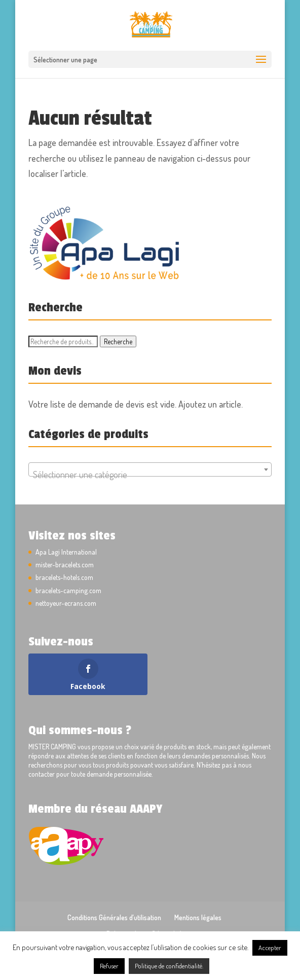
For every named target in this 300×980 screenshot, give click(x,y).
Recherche (118, 341)
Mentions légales (198, 917)
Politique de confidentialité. (169, 966)
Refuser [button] (109, 966)
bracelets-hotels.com (64, 577)
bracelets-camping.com (68, 590)
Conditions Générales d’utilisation (114, 917)
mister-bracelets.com (65, 565)
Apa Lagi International (66, 552)
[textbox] (150, 475)
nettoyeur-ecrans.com (66, 603)
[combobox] (150, 469)
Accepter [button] (270, 948)
